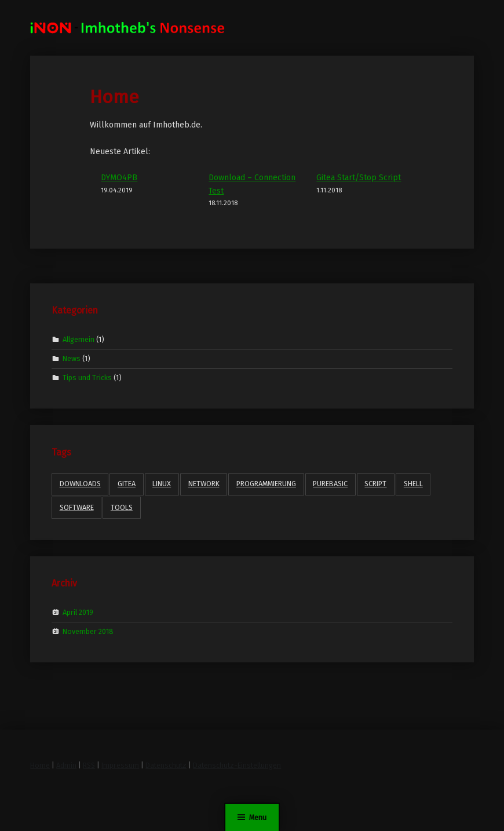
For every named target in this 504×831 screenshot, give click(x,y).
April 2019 (78, 612)
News (72, 358)
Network (204, 484)
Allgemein (78, 339)
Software (77, 507)
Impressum (120, 765)
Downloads (80, 484)
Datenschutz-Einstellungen (237, 765)
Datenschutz (166, 765)
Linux (162, 484)
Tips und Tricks (87, 378)
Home (40, 765)
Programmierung (266, 484)
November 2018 (88, 631)
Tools (122, 507)
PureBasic (330, 484)
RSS (89, 765)
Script (375, 484)
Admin (66, 765)
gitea (127, 484)
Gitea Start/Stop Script (359, 178)
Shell (413, 484)
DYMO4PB (119, 178)
